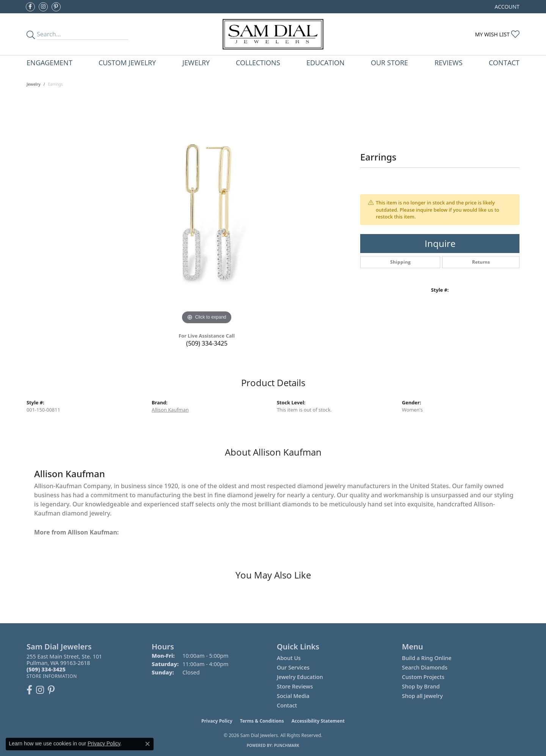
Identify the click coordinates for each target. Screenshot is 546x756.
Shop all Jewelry (422, 696)
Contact (504, 62)
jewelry (34, 84)
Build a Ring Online (427, 658)
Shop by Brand (421, 686)
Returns (481, 262)
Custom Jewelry (127, 62)
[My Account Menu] (507, 7)
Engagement (49, 62)
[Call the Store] (46, 669)
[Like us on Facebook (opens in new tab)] (30, 7)
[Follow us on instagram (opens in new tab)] (43, 7)
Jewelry (196, 62)
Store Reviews (295, 686)
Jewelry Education (300, 677)
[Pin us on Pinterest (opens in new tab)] (56, 7)
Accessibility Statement (318, 721)
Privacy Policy (217, 721)
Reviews (449, 62)
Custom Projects (423, 677)
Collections (258, 62)
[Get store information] (52, 676)
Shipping (400, 262)
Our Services (293, 667)
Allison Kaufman (170, 410)
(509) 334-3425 (207, 343)
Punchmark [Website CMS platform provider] (287, 745)
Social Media (293, 696)
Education (326, 62)
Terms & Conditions (262, 721)
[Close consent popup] (147, 744)
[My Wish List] (497, 34)
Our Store (389, 62)
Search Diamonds (425, 667)
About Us (289, 658)
